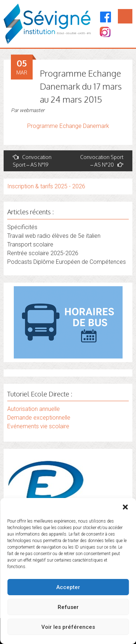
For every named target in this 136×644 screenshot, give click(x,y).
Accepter (68, 587)
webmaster (32, 110)
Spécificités (22, 227)
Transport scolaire (30, 244)
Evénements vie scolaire (38, 426)
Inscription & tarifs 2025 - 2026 (46, 186)
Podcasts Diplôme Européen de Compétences (67, 262)
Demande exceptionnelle (39, 418)
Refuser (68, 607)
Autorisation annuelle (34, 409)
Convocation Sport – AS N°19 (32, 161)
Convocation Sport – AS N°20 (102, 161)
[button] (125, 507)
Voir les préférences (68, 627)
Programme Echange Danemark (68, 126)
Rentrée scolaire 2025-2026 (43, 253)
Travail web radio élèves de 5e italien (54, 236)
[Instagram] (105, 33)
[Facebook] (106, 17)
